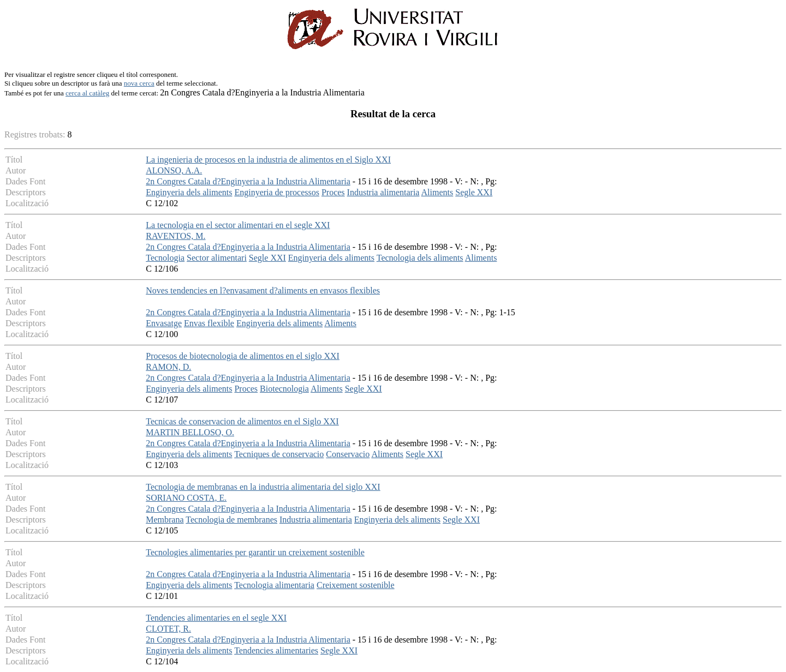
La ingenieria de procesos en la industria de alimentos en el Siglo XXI (268, 160)
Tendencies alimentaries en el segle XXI (216, 618)
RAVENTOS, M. (175, 236)
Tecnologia (165, 258)
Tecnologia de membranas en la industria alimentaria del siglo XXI (263, 487)
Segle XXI (474, 192)
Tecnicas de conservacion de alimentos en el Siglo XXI (242, 421)
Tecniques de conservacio (279, 454)
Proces (333, 192)
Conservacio (348, 454)
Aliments (437, 192)
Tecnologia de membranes (231, 520)
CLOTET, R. (168, 629)
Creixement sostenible (356, 585)
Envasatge (164, 323)
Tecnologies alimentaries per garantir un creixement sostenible (255, 552)
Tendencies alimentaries (276, 650)
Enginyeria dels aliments (189, 192)
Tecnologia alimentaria (274, 585)
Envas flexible (209, 323)
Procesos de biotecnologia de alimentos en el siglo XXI (243, 356)
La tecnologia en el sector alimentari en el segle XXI (238, 225)
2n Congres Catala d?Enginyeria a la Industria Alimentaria (248, 181)
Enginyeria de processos (277, 192)
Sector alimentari (217, 258)
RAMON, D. (168, 367)
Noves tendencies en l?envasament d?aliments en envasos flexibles (263, 290)
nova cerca (139, 83)
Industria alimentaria (383, 192)
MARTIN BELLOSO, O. (190, 432)
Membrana (165, 520)
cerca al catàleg (87, 93)
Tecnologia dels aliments (420, 258)
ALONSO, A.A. (174, 170)
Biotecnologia (284, 389)
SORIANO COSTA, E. (186, 498)
